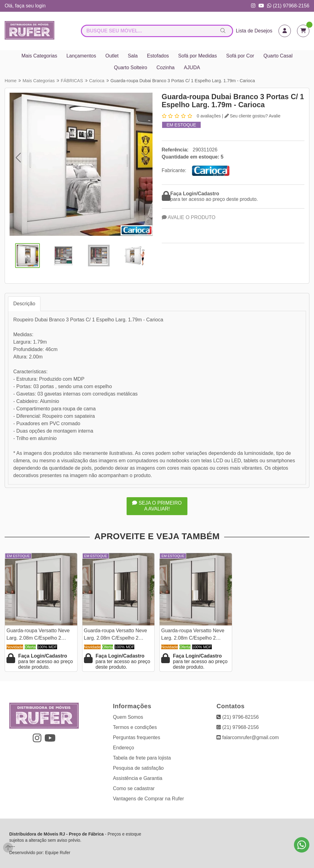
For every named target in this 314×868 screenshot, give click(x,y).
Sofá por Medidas (197, 56)
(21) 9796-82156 (238, 717)
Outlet (112, 56)
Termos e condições (135, 727)
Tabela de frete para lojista (142, 758)
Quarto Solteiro (131, 68)
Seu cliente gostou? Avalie (253, 116)
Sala (133, 56)
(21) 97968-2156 (288, 6)
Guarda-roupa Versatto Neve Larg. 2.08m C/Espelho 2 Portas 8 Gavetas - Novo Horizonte (38, 635)
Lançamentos (81, 56)
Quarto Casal (278, 56)
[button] (18, 158)
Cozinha (166, 68)
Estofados (158, 56)
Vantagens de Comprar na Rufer (149, 799)
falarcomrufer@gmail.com (248, 737)
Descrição (24, 304)
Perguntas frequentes (137, 737)
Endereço (124, 748)
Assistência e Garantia (138, 778)
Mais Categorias (40, 56)
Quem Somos (128, 717)
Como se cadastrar (134, 788)
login (40, 6)
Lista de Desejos (254, 31)
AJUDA (192, 68)
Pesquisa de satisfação (138, 768)
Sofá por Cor (240, 56)
